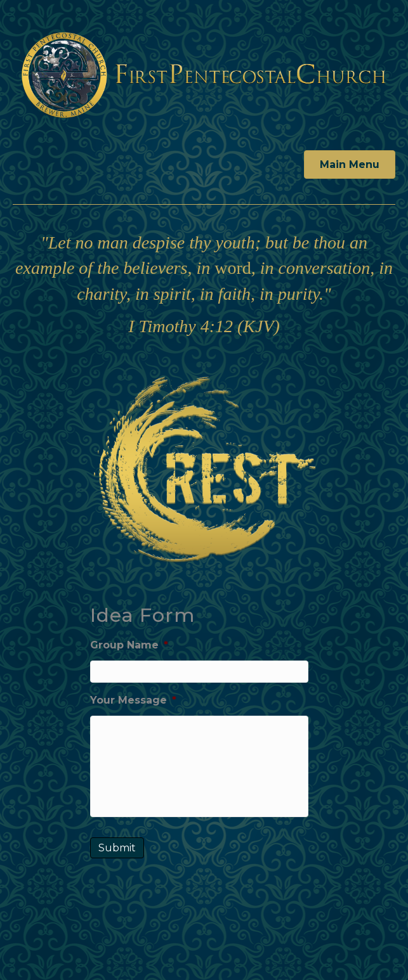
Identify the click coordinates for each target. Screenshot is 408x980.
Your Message (133, 700)
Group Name (129, 645)
